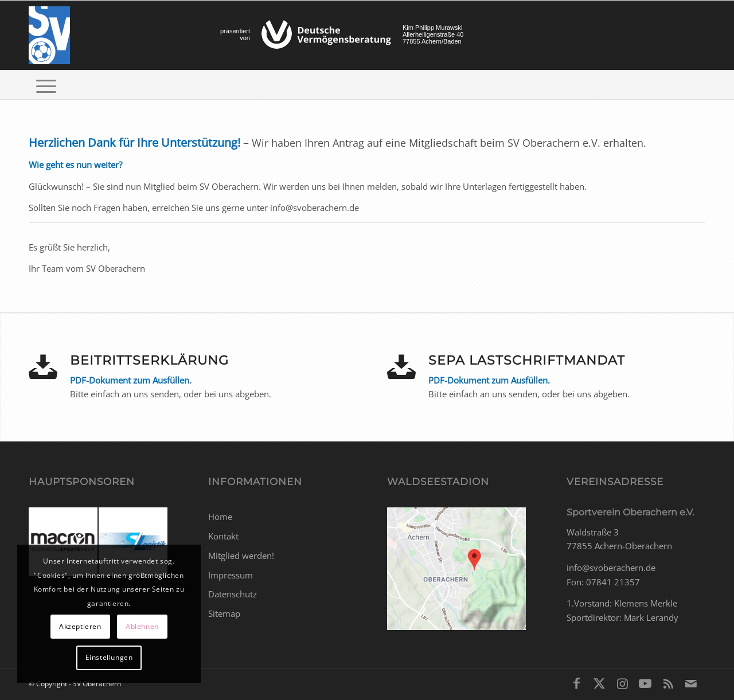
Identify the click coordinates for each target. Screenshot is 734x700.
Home (220, 517)
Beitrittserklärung (149, 360)
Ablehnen (142, 626)
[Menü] (46, 85)
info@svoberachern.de (611, 568)
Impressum (231, 575)
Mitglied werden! (241, 556)
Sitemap (224, 613)
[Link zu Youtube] (645, 683)
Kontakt (223, 536)
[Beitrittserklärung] (43, 367)
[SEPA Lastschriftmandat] (401, 367)
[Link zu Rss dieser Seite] (668, 683)
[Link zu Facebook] (576, 683)
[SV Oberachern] (49, 35)
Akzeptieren (80, 626)
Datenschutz (233, 594)
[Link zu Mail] (691, 683)
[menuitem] (46, 85)
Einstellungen (109, 657)
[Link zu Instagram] (622, 683)
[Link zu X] (599, 683)
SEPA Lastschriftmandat (527, 360)
